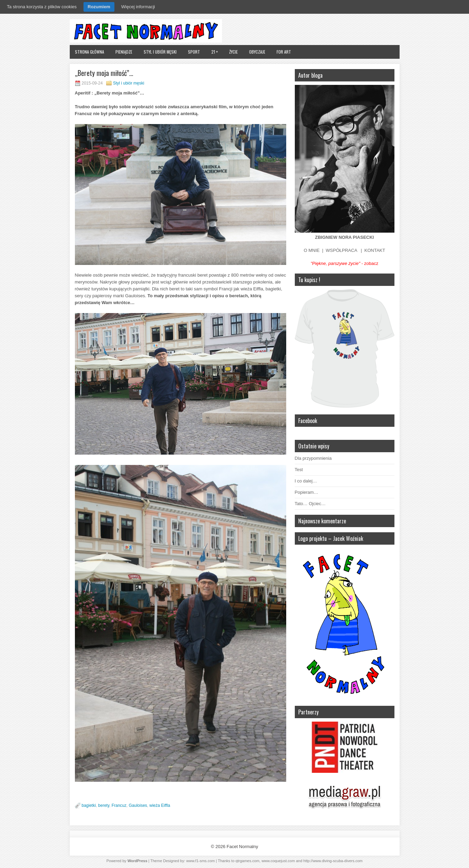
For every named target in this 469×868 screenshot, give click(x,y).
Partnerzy (308, 712)
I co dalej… (306, 481)
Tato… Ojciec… (310, 504)
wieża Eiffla (160, 805)
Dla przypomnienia (313, 458)
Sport (194, 52)
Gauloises (138, 805)
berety (104, 805)
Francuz (119, 805)
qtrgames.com (247, 861)
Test (299, 470)
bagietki (89, 805)
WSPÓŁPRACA (341, 250)
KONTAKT (375, 250)
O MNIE (312, 250)
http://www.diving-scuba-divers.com (333, 861)
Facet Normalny (242, 847)
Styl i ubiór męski (160, 52)
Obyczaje (257, 52)
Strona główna (90, 52)
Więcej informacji (138, 7)
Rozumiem (99, 7)
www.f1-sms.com (200, 861)
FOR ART (284, 52)
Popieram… (307, 492)
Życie (233, 52)
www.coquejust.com (278, 861)
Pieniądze (124, 52)
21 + (215, 52)
